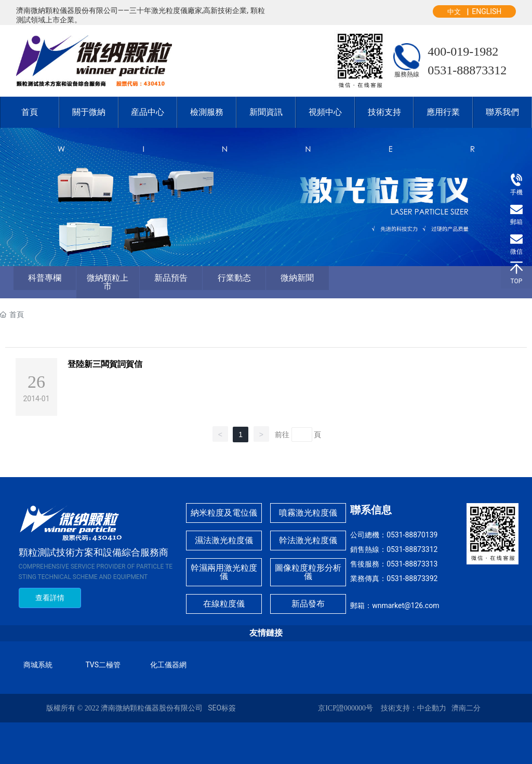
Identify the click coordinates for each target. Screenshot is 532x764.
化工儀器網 (168, 665)
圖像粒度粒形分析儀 (308, 572)
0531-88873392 (412, 578)
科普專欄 (45, 278)
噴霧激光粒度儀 (308, 513)
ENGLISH (487, 11)
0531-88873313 (412, 564)
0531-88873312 (467, 70)
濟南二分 (466, 708)
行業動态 (234, 278)
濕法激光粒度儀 (224, 540)
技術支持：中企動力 (414, 708)
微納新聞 (297, 278)
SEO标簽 (222, 708)
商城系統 (38, 665)
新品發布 (308, 604)
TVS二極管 (103, 665)
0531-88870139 (412, 535)
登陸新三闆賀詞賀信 (105, 364)
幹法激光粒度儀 (308, 540)
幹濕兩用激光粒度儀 (224, 572)
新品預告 (171, 278)
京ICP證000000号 (345, 708)
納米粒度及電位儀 (224, 513)
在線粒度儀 (224, 604)
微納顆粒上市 (108, 282)
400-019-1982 (463, 51)
